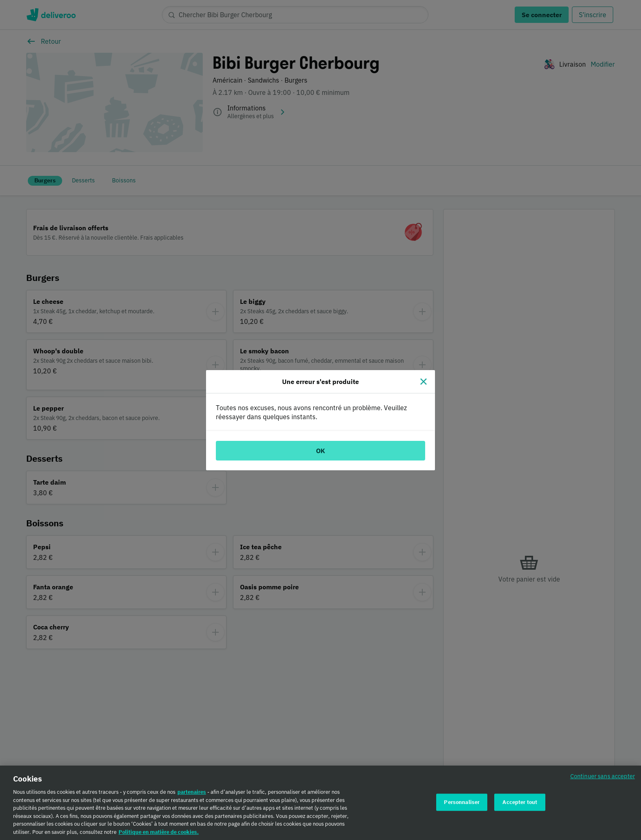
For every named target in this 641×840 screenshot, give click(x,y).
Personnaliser (462, 805)
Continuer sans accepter (603, 779)
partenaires (192, 795)
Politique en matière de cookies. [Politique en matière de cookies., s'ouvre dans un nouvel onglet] (159, 835)
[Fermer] (424, 382)
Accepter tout (520, 805)
